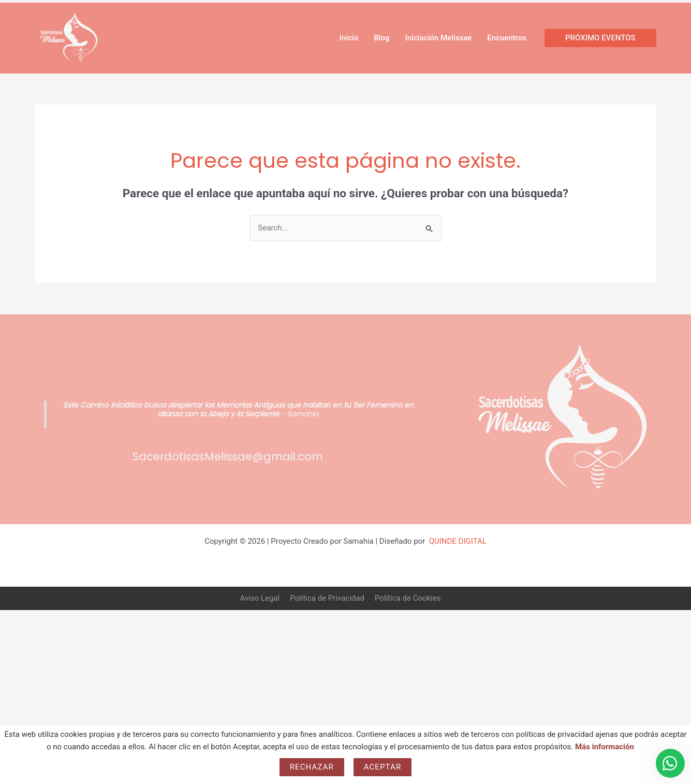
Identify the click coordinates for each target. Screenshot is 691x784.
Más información (605, 747)
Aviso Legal (260, 598)
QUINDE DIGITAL (458, 541)
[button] (600, 38)
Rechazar (312, 767)
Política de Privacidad (327, 598)
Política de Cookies (408, 598)
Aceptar (383, 767)
